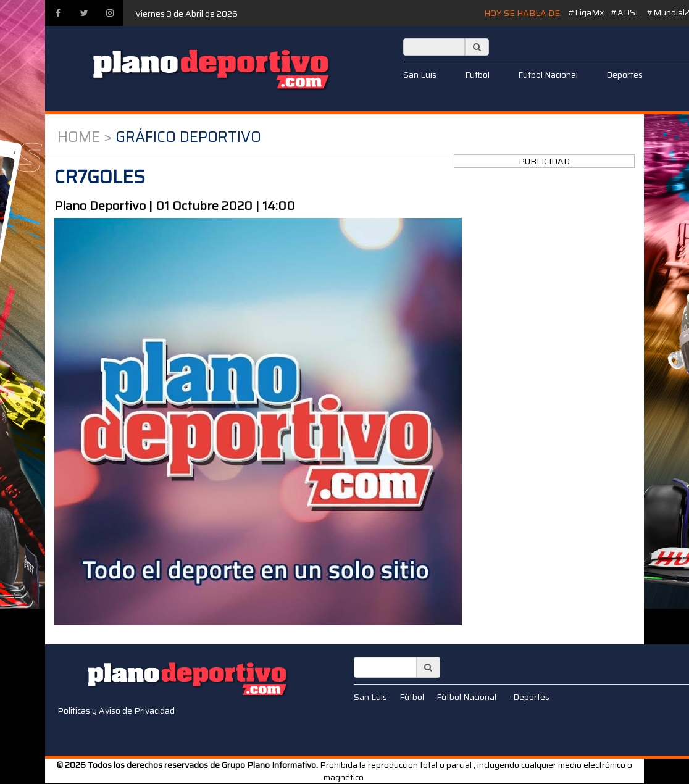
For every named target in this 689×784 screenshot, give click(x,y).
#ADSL (625, 12)
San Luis (420, 75)
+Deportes (529, 697)
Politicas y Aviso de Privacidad (116, 711)
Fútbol (477, 75)
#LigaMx (586, 12)
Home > (85, 137)
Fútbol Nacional (548, 75)
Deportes (624, 75)
